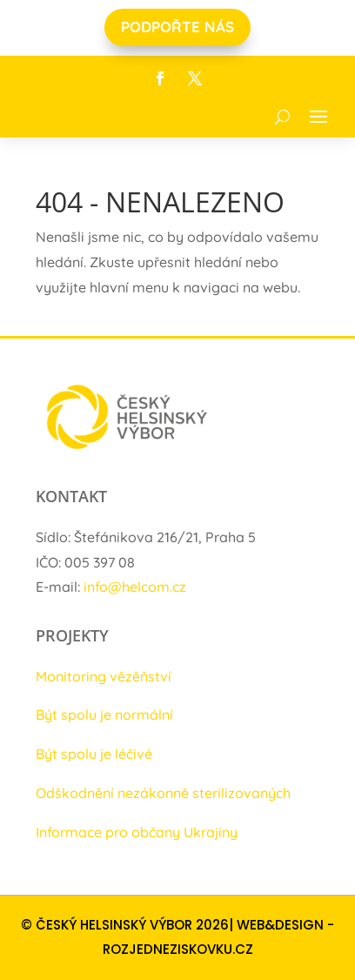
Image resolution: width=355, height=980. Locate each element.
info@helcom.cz (135, 587)
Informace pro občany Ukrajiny (137, 832)
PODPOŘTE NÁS (177, 27)
